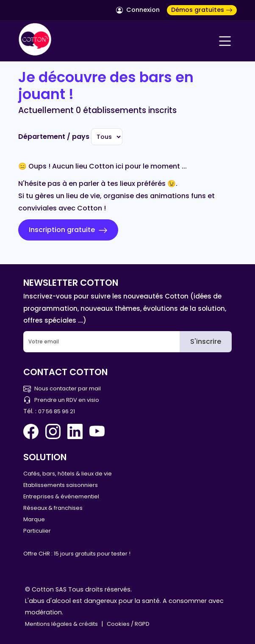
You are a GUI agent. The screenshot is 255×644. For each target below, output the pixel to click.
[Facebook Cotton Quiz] (33, 431)
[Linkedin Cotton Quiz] (75, 431)
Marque (34, 519)
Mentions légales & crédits (61, 624)
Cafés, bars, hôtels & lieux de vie (68, 474)
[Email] (102, 342)
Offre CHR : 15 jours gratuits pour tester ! (77, 554)
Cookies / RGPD (128, 624)
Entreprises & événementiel (61, 496)
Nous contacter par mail (62, 388)
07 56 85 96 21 (57, 411)
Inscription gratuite (68, 230)
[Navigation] (225, 41)
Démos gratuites (202, 10)
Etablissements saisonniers (61, 485)
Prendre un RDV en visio (61, 400)
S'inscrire (206, 341)
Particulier (37, 531)
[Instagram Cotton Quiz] (53, 431)
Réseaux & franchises (53, 508)
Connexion (138, 10)
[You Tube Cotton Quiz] (97, 431)
